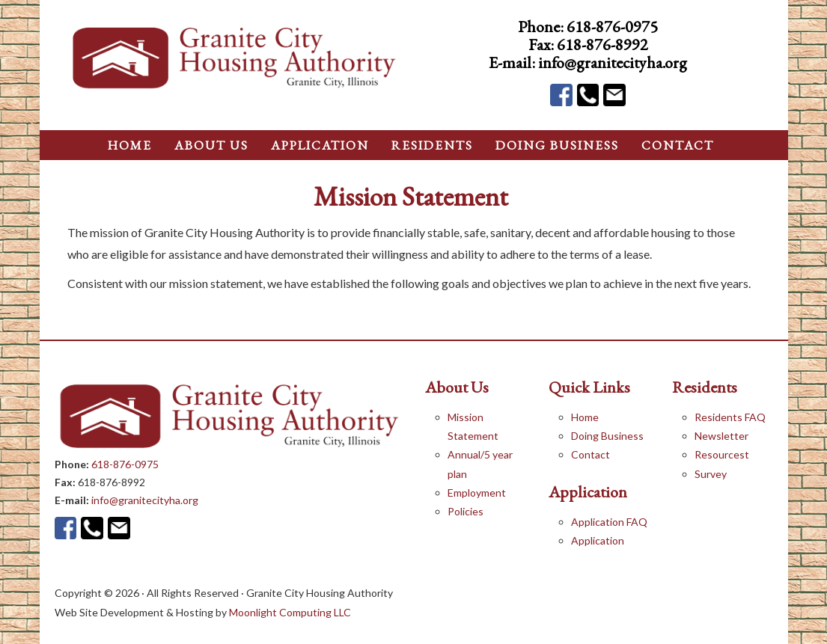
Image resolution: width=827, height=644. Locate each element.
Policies (466, 511)
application (320, 145)
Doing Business (607, 436)
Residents (432, 145)
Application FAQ (609, 522)
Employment (477, 493)
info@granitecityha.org (613, 62)
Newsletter (721, 436)
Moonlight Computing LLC (290, 612)
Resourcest (722, 454)
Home (585, 417)
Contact (591, 454)
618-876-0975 (612, 27)
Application (598, 540)
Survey (711, 474)
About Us (211, 145)
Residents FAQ (730, 417)
